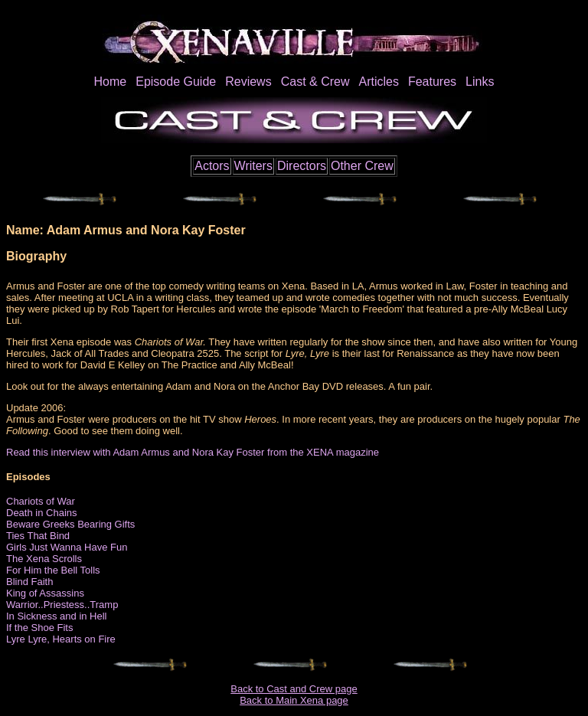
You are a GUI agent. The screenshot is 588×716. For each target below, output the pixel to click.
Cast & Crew (315, 82)
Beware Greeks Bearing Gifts (70, 524)
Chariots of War (41, 501)
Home (111, 82)
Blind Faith (29, 582)
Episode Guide (176, 82)
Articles (378, 82)
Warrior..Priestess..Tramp (62, 605)
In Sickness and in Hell (57, 616)
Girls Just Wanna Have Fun (67, 547)
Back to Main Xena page (294, 700)
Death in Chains (42, 513)
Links (480, 82)
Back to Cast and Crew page (294, 689)
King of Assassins (45, 593)
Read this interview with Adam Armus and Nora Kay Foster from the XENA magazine (193, 452)
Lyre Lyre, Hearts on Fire (61, 639)
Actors (212, 166)
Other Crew (362, 166)
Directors (302, 166)
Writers (253, 166)
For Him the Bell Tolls (53, 570)
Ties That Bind (38, 536)
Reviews (248, 82)
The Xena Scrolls (44, 559)
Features (432, 82)
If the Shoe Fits (39, 628)
